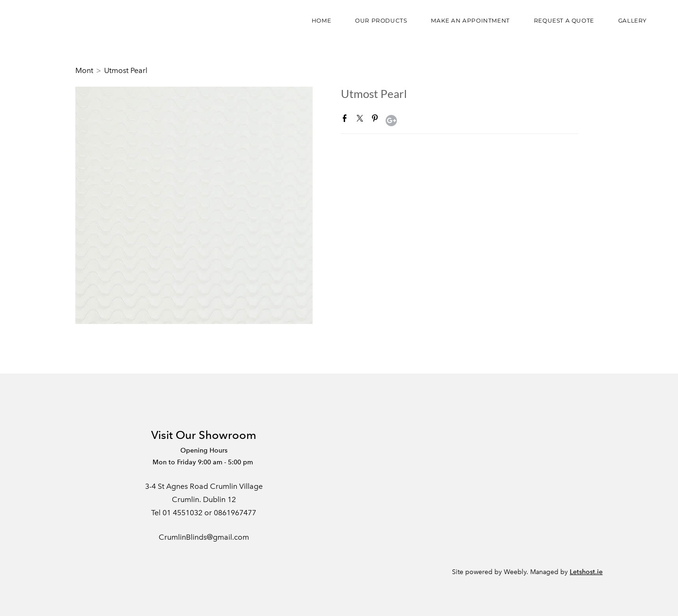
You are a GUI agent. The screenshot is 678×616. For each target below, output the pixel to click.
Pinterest (377, 120)
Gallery (633, 20)
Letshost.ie (586, 572)
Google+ (391, 121)
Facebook (347, 120)
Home (321, 20)
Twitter (362, 120)
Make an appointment (470, 20)
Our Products (381, 20)
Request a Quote (564, 20)
